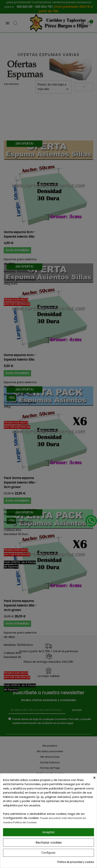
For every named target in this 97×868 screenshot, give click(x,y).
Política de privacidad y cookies (76, 862)
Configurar (48, 853)
